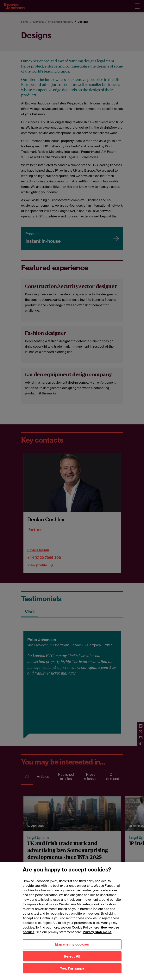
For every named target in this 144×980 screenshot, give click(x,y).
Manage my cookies (72, 949)
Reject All (72, 961)
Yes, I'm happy (72, 973)
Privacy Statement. (97, 936)
